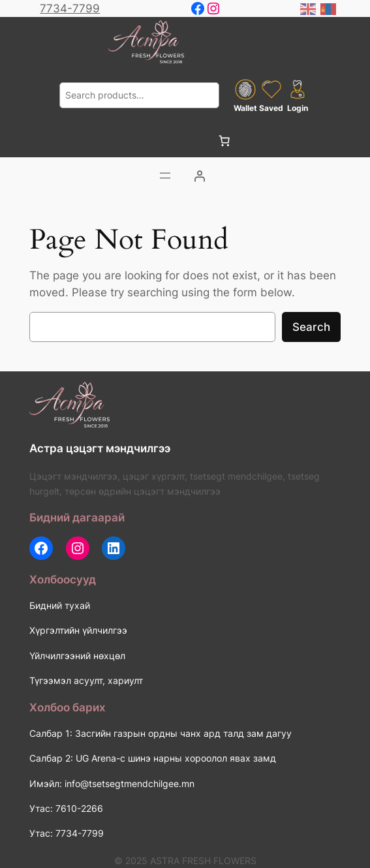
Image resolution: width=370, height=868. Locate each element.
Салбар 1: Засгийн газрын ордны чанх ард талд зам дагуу (161, 733)
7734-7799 (70, 8)
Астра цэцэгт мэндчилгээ (100, 448)
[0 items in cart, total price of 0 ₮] (224, 140)
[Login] (199, 176)
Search (311, 327)
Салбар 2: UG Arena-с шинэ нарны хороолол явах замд (153, 758)
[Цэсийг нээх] (165, 176)
